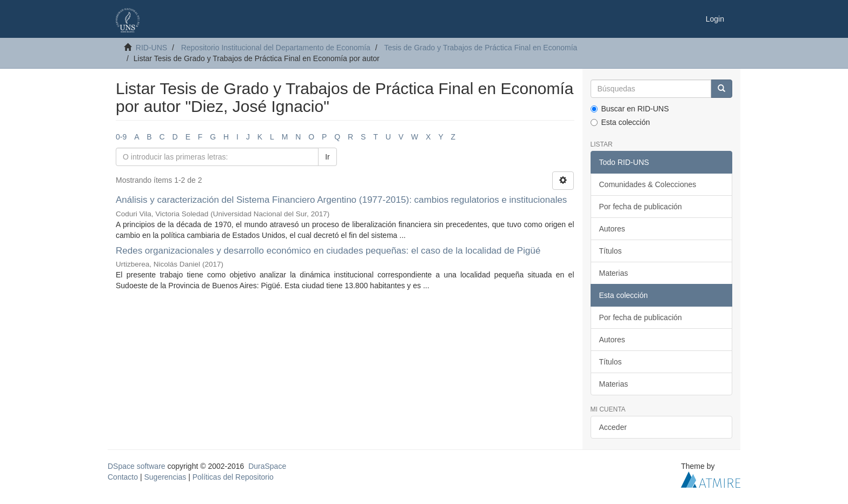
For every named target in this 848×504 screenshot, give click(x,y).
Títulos (611, 251)
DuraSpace (267, 466)
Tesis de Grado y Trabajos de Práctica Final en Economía (481, 48)
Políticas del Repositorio (233, 477)
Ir (327, 157)
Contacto (123, 477)
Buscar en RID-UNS (630, 109)
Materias (614, 273)
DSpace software (137, 466)
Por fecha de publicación (641, 207)
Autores (612, 229)
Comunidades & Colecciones (648, 184)
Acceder (613, 427)
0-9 (121, 137)
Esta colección (620, 122)
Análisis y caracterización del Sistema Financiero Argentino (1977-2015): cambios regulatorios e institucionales (341, 200)
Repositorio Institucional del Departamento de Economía (276, 48)
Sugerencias (165, 477)
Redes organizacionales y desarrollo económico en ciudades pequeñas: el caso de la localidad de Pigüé (328, 251)
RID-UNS (151, 48)
